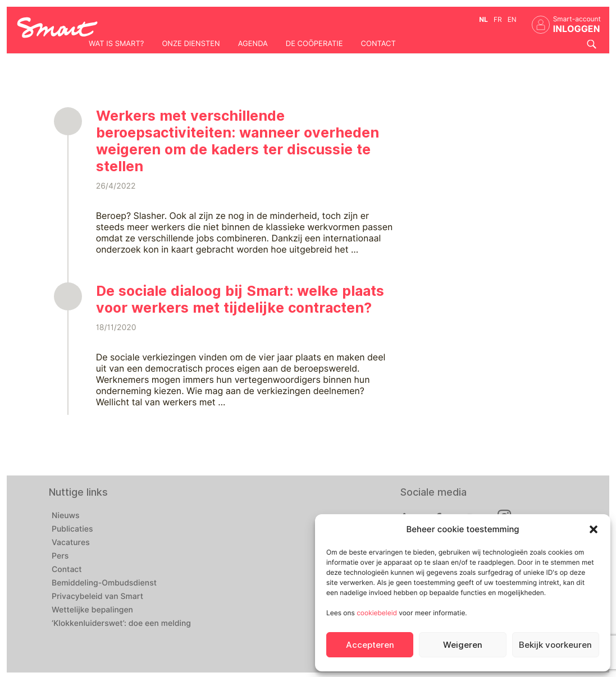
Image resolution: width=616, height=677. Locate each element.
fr (498, 19)
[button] (594, 529)
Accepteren (370, 645)
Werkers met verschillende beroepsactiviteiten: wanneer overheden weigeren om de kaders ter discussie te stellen (238, 141)
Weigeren (463, 645)
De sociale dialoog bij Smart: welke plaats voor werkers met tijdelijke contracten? (240, 299)
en (512, 19)
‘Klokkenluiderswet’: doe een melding (121, 624)
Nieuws (66, 516)
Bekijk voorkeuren (555, 645)
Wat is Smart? (116, 44)
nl (483, 19)
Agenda (253, 44)
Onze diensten (191, 44)
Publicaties (72, 529)
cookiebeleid (377, 613)
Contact (378, 44)
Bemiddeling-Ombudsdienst (104, 583)
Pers (60, 556)
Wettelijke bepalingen (92, 610)
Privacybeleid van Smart (97, 597)
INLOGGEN (577, 29)
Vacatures (71, 543)
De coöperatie (314, 44)
